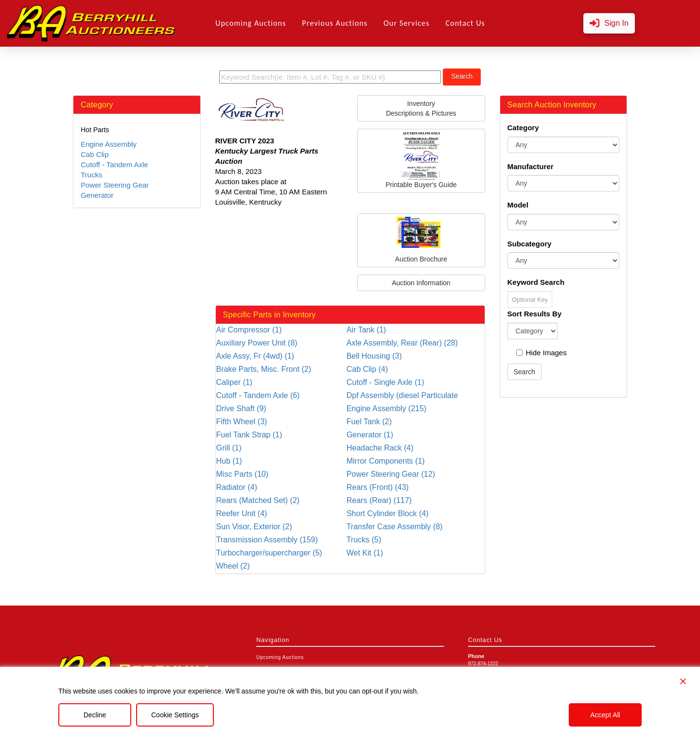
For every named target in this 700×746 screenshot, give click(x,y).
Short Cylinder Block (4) (388, 513)
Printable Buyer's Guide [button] (421, 160)
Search (462, 76)
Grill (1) (229, 448)
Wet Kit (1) (365, 553)
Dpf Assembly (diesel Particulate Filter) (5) (402, 396)
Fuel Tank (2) (369, 422)
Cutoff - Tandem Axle (114, 165)
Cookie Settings (175, 715)
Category (523, 128)
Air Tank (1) (367, 330)
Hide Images (542, 353)
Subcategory (530, 244)
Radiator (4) (237, 487)
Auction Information (421, 283)
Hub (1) (229, 461)
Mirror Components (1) (386, 461)
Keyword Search (536, 282)
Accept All (605, 715)
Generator (97, 195)
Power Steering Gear (115, 185)
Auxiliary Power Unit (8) (257, 343)
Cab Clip (95, 154)
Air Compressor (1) (249, 330)
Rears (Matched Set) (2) (258, 500)
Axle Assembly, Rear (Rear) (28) (402, 343)
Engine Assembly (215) (387, 408)
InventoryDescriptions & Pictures (421, 108)
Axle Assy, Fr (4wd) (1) (255, 356)
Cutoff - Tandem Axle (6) (258, 395)
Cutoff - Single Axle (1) (385, 382)
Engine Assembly (109, 144)
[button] (609, 24)
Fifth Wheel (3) (242, 422)
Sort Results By (535, 314)
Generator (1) (370, 435)
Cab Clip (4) (367, 369)
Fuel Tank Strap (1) (249, 435)
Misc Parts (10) (243, 474)
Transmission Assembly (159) (267, 540)
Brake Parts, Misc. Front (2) (264, 369)
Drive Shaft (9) (241, 408)
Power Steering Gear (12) (391, 474)
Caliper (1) (235, 382)
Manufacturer (531, 166)
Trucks (91, 175)
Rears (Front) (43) (378, 487)
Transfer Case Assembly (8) (395, 527)
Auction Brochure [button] (421, 240)
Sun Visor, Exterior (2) (254, 527)
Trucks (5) (364, 540)
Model (518, 205)
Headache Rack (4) (380, 448)
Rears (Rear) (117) (379, 500)
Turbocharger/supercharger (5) (269, 553)
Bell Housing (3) (374, 356)
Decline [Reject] (95, 715)
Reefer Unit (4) (242, 513)
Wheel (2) (233, 566)
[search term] (330, 77)
